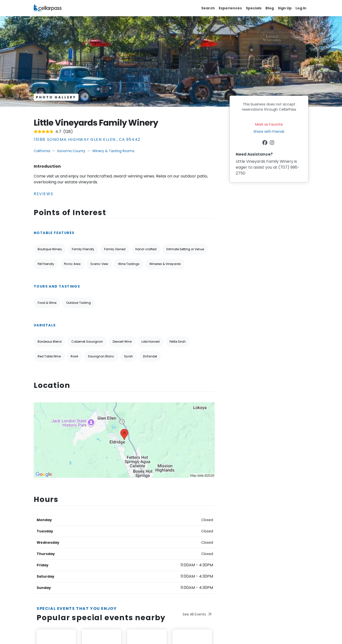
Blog (270, 8)
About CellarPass (142, 521)
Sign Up (285, 8)
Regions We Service (144, 542)
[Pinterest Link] (59, 564)
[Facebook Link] (265, 143)
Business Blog (139, 564)
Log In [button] (301, 8)
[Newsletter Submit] (303, 542)
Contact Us (184, 535)
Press (132, 585)
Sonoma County (71, 151)
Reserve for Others (143, 578)
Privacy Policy (84, 544)
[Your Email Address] (260, 542)
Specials (254, 8)
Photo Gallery (56, 97)
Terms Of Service (49, 544)
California (42, 151)
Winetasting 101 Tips (144, 571)
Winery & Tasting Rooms (113, 151)
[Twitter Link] (44, 564)
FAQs (178, 542)
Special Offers (139, 528)
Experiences (230, 8)
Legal (132, 592)
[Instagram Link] (272, 143)
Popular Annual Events (146, 556)
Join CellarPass (140, 549)
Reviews (43, 194)
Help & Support (187, 521)
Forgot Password (188, 528)
